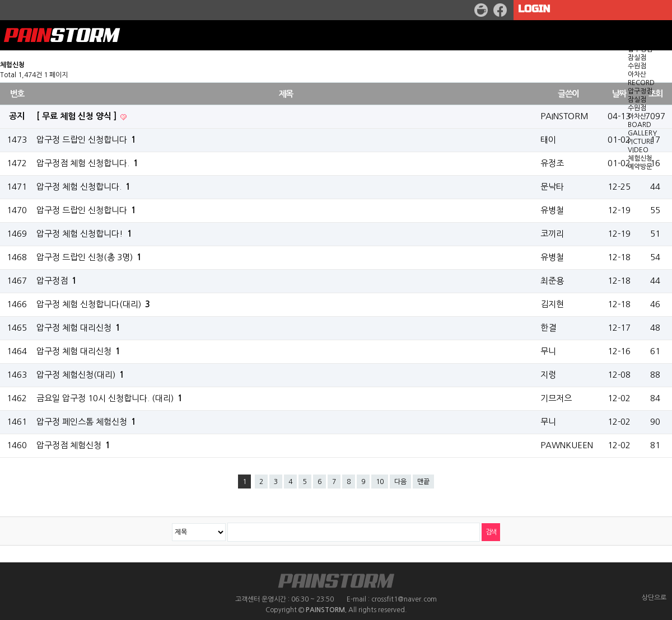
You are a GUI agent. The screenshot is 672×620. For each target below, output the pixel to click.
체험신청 (640, 158)
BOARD (640, 125)
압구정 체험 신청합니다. (83, 187)
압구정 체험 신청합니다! (84, 234)
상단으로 (654, 598)
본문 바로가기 (0, 0)
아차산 (637, 74)
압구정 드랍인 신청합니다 (86, 210)
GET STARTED (650, 24)
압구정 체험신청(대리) (80, 375)
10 (380, 482)
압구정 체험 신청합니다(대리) (93, 304)
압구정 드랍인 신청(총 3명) (89, 257)
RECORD (641, 83)
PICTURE (641, 142)
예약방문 (640, 167)
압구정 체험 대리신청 (78, 328)
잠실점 (637, 58)
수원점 (637, 66)
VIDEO (638, 150)
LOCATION (645, 41)
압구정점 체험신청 (73, 445)
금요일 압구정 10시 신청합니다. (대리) (109, 398)
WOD (636, 32)
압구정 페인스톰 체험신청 (86, 422)
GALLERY (642, 133)
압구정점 (640, 49)
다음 (400, 482)
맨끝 (423, 482)
